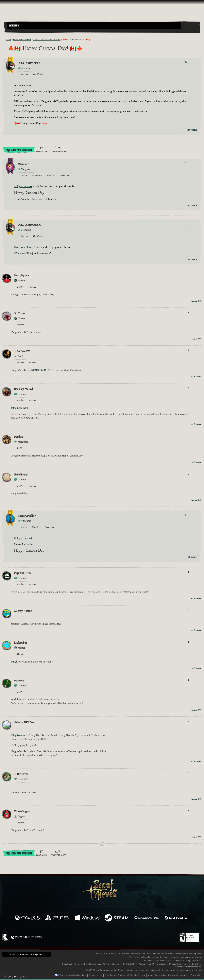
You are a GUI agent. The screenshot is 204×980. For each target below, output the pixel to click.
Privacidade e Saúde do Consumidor (185, 975)
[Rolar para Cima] (9, 977)
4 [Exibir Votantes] (188, 275)
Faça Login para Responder (19, 150)
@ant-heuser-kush (23, 247)
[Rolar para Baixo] (21, 977)
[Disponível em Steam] (117, 918)
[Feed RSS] (4, 40)
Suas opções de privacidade (73, 975)
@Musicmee (20, 253)
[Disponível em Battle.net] (177, 918)
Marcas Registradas (157, 975)
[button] (94, 26)
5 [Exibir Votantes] (188, 388)
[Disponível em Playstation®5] (57, 918)
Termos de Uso (95, 975)
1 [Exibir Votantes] (186, 515)
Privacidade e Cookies (115, 975)
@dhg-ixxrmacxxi (23, 186)
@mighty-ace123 (19, 662)
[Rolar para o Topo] (6, 977)
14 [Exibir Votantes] (186, 62)
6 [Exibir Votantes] (186, 163)
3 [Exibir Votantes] (186, 224)
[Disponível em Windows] (87, 918)
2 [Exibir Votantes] (188, 350)
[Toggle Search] (14, 30)
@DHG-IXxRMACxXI (43, 370)
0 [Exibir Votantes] (188, 474)
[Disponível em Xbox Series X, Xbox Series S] (27, 918)
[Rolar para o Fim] (25, 977)
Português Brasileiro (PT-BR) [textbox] (26, 954)
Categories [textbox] (14, 26)
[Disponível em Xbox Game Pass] (147, 918)
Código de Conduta (136, 975)
